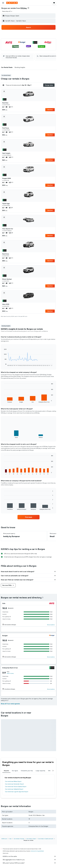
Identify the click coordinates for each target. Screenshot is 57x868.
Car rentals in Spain (31, 839)
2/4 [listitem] (11, 208)
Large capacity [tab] (40, 771)
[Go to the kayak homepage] (12, 3)
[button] (3, 3)
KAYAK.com (4, 839)
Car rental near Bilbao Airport (13, 781)
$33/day (24, 8)
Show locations (51, 625)
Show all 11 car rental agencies (10, 704)
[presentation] (28, 8)
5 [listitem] (4, 157)
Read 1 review (10, 673)
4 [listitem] (4, 132)
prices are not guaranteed (37, 851)
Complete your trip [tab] (27, 771)
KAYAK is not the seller (29, 856)
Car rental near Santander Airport (14, 784)
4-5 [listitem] (11, 107)
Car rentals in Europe (19, 839)
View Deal (50, 110)
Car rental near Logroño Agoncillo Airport (17, 792)
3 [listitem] (7, 157)
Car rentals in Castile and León (46, 839)
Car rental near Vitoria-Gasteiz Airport (16, 787)
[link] (28, 517)
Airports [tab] (6, 771)
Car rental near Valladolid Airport (14, 789)
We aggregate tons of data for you (29, 860)
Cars (10, 839)
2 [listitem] (4, 107)
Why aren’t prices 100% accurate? (29, 863)
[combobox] (7, 11)
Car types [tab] (15, 771)
